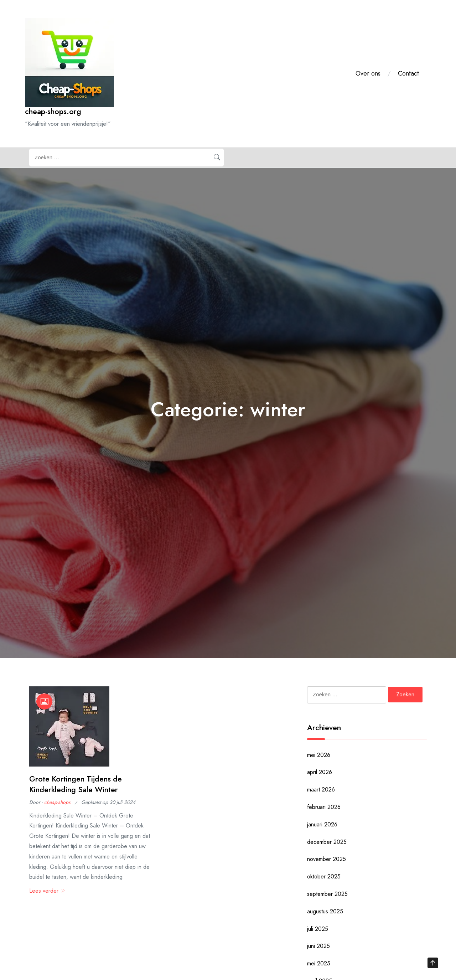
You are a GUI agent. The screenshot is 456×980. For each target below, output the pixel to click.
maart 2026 (321, 790)
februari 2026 (324, 807)
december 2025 (327, 842)
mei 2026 (319, 755)
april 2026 (320, 772)
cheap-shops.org (53, 111)
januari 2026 (322, 824)
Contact (408, 73)
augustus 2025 (325, 911)
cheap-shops (57, 802)
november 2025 (327, 859)
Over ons (368, 73)
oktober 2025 (324, 876)
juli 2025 (318, 929)
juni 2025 (318, 946)
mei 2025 (319, 963)
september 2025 (327, 894)
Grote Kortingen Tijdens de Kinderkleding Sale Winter (76, 784)
